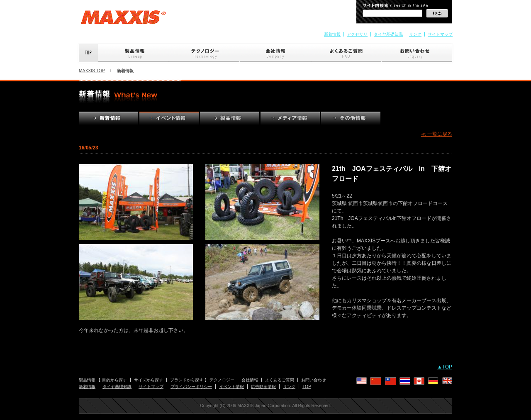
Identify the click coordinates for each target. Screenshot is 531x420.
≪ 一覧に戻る (437, 134)
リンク (415, 34)
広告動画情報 (263, 387)
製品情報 (134, 53)
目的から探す (114, 380)
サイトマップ (440, 34)
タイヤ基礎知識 (388, 34)
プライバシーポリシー (191, 387)
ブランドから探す (187, 380)
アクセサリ (357, 34)
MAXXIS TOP (92, 71)
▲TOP (445, 367)
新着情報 (332, 34)
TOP (307, 387)
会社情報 (275, 53)
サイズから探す (149, 380)
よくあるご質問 (346, 53)
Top (88, 53)
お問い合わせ (418, 53)
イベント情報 (231, 387)
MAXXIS (123, 20)
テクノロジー (205, 53)
